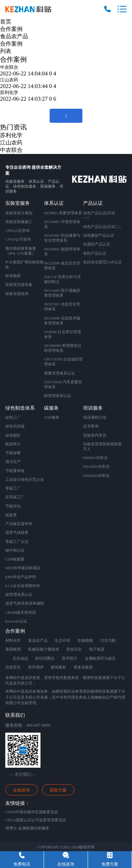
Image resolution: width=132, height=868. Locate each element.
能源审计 (13, 444)
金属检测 (93, 658)
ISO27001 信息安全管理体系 (62, 307)
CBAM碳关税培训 (21, 612)
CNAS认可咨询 (18, 239)
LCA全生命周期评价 (23, 586)
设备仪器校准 (17, 294)
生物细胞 (85, 640)
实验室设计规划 (19, 213)
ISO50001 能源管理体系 (62, 251)
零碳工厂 (13, 488)
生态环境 (62, 640)
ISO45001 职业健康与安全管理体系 (62, 238)
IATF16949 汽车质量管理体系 (63, 384)
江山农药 (9, 80)
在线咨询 (21, 790)
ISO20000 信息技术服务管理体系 (62, 321)
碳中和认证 (15, 550)
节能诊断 (13, 453)
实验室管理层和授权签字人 (102, 446)
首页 (6, 22)
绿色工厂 (13, 417)
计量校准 (51, 649)
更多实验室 (83, 667)
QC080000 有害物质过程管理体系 (62, 348)
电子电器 (97, 649)
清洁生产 (13, 462)
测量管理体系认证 (59, 373)
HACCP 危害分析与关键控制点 (62, 279)
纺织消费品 (45, 658)
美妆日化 (74, 649)
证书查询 (91, 426)
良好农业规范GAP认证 (102, 262)
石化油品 (20, 658)
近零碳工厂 (15, 497)
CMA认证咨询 (17, 230)
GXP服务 (52, 417)
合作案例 (11, 29)
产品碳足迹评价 (19, 524)
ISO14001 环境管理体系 (62, 224)
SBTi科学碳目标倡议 (23, 568)
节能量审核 (15, 471)
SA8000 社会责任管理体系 (62, 334)
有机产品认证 (95, 253)
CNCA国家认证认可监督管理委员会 (36, 820)
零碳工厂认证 (17, 541)
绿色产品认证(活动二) (102, 227)
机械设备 (36, 649)
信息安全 (13, 667)
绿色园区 (13, 435)
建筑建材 (58, 667)
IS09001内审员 (95, 458)
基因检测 (13, 649)
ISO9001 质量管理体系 (63, 213)
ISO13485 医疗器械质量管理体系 (62, 293)
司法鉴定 (108, 658)
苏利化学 (9, 92)
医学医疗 (70, 658)
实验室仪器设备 (19, 284)
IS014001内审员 (96, 466)
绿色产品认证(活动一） (99, 215)
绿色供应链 (15, 426)
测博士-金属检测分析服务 (27, 828)
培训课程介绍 (95, 417)
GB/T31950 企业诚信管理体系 (63, 362)
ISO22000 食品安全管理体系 (62, 265)
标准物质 (13, 276)
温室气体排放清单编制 (25, 603)
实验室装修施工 (19, 222)
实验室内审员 (95, 435)
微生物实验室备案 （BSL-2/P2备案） (21, 251)
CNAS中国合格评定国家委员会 (32, 812)
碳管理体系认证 (58, 396)
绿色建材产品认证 (99, 235)
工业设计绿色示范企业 (25, 479)
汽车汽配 (108, 640)
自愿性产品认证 (97, 244)
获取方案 (58, 790)
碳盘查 (11, 515)
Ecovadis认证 (16, 621)
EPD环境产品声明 (21, 577)
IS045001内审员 (96, 476)
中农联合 (9, 67)
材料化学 (13, 640)
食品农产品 (14, 36)
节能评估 (13, 506)
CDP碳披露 (15, 559)
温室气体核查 (17, 532)
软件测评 (36, 667)
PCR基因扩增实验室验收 (24, 264)
